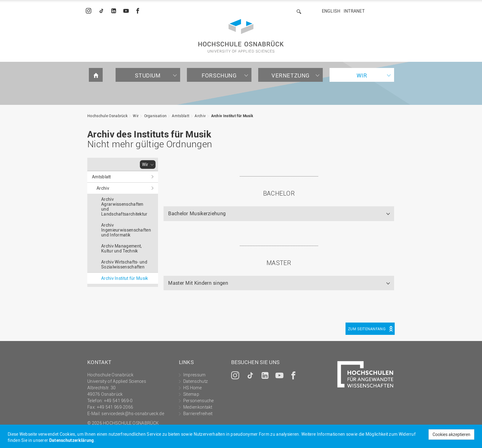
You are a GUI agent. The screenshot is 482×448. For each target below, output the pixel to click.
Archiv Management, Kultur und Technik (121, 248)
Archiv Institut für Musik (232, 116)
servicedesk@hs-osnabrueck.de (133, 413)
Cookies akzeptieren (451, 434)
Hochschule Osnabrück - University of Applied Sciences (241, 36)
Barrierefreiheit (198, 413)
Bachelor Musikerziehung (197, 213)
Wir (362, 75)
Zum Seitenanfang (367, 329)
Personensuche (199, 400)
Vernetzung (290, 75)
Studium (148, 75)
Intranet (354, 11)
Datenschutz (196, 381)
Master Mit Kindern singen (198, 283)
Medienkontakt (198, 407)
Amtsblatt (181, 116)
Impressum (194, 375)
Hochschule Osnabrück (107, 116)
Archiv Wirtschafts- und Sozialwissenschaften (124, 264)
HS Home (192, 388)
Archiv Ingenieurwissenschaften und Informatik (126, 230)
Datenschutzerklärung (72, 440)
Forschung (219, 75)
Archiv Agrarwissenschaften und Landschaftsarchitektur (124, 206)
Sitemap (191, 394)
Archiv (200, 116)
